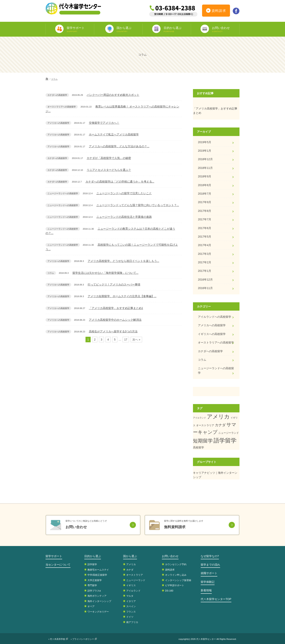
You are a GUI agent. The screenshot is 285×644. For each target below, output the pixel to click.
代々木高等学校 (57, 639)
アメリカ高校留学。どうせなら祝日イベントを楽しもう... (123, 261)
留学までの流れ (210, 565)
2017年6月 (205, 228)
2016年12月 (205, 280)
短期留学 (203, 441)
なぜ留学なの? (210, 556)
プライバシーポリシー (83, 639)
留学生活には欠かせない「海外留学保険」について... (105, 273)
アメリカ (218, 417)
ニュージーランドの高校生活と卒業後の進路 (124, 217)
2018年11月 (205, 168)
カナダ (220, 425)
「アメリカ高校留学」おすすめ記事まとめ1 (116, 308)
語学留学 (225, 440)
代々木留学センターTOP (216, 599)
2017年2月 (205, 262)
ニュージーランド (229, 433)
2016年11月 (205, 288)
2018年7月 (205, 194)
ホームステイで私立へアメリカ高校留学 (114, 134)
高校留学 (199, 447)
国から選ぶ (130, 556)
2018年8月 (205, 185)
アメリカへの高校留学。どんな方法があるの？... (119, 146)
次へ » (136, 340)
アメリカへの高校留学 (212, 325)
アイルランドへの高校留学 (215, 317)
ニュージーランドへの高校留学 (216, 370)
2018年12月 (205, 159)
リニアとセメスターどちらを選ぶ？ (109, 170)
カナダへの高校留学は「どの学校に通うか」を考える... (120, 182)
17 (126, 340)
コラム (54, 79)
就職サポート (209, 573)
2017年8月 (205, 211)
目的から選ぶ (93, 556)
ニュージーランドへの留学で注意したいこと (124, 193)
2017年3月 (205, 254)
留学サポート (54, 556)
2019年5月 (205, 142)
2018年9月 (205, 176)
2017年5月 (205, 237)
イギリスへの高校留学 (212, 334)
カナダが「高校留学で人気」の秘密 (109, 158)
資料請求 (216, 11)
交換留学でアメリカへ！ (104, 123)
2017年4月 (205, 245)
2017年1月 (205, 271)
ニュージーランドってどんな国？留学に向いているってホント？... (138, 205)
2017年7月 (205, 219)
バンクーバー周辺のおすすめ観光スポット (113, 95)
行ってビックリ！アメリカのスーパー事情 (114, 284)
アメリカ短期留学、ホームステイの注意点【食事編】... (122, 296)
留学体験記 (208, 582)
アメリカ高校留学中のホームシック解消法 (115, 320)
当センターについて (58, 565)
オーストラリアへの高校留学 (216, 342)
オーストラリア (205, 425)
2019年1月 (205, 151)
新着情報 (206, 590)
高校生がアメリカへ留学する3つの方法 (113, 331)
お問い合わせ (170, 556)
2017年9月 (205, 202)
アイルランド (199, 418)
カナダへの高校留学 (210, 351)
